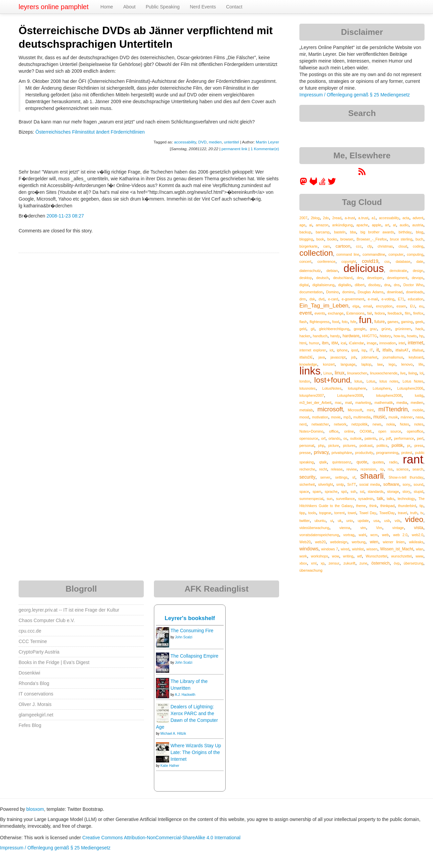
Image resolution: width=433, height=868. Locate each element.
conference (326, 261)
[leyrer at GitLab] (314, 184)
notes (419, 424)
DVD (202, 142)
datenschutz (310, 270)
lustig (419, 395)
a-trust (350, 218)
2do (326, 218)
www (419, 556)
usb (387, 521)
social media (370, 484)
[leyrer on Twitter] (332, 184)
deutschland (343, 278)
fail (369, 313)
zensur (334, 563)
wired (345, 549)
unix (350, 521)
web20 (320, 542)
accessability (185, 142)
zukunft (349, 563)
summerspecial (311, 499)
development (397, 278)
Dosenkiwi (29, 673)
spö (344, 492)
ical (343, 343)
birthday (405, 232)
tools (312, 513)
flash (303, 322)
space (304, 492)
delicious (363, 268)
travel (402, 513)
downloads (415, 292)
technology (406, 499)
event (305, 313)
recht (323, 469)
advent (418, 218)
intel (402, 343)
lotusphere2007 (312, 395)
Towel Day (368, 513)
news (377, 424)
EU (413, 306)
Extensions (355, 313)
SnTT (352, 484)
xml (314, 563)
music (380, 417)
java (322, 357)
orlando (334, 438)
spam (317, 492)
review (351, 469)
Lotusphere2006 (410, 388)
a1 (374, 218)
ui (332, 521)
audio (404, 225)
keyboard (416, 357)
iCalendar (356, 343)
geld (303, 329)
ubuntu (320, 521)
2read (337, 218)
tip (421, 506)
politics (382, 446)
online (349, 431)
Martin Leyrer (267, 142)
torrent (339, 513)
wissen (372, 549)
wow (335, 556)
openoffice (415, 431)
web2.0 (417, 535)
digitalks (344, 285)
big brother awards (377, 232)
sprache (331, 492)
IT (371, 350)
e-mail (373, 299)
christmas (385, 246)
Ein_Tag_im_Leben (324, 306)
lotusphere (357, 388)
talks (390, 499)
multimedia (362, 417)
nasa (419, 417)
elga (356, 306)
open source (390, 431)
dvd (322, 299)
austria (418, 225)
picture (334, 446)
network (340, 424)
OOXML (366, 431)
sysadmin (366, 499)
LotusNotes (332, 388)
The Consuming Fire (192, 631)
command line (348, 254)
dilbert (360, 285)
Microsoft (355, 410)
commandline (374, 254)
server (325, 477)
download (395, 292)
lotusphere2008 (389, 395)
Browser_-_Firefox (372, 239)
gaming (407, 322)
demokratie (398, 271)
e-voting (388, 299)
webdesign (339, 542)
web (385, 535)
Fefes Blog (30, 725)
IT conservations (36, 694)
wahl (362, 535)
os (345, 438)
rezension (368, 469)
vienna (345, 528)
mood (304, 417)
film (408, 313)
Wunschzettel (377, 556)
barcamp (323, 232)
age (302, 225)
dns (397, 285)
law (380, 364)
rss (390, 469)
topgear (325, 513)
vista (419, 528)
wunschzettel (401, 556)
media (402, 402)
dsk (312, 299)
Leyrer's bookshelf (190, 618)
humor (314, 343)
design (418, 271)
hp (421, 336)
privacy (321, 452)
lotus (358, 381)
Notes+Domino (311, 431)
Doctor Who (414, 285)
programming (387, 453)
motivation (320, 417)
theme (361, 506)
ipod (355, 350)
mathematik (384, 403)
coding (418, 246)
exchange (336, 313)
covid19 (370, 261)
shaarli (372, 476)
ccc (359, 246)
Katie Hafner (170, 766)
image (372, 343)
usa (377, 521)
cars (326, 246)
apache (362, 225)
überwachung (311, 570)
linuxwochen (357, 373)
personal (307, 446)
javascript (338, 357)
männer (407, 417)
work (303, 556)
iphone (342, 350)
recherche (307, 469)
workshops (320, 556)
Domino (332, 292)
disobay (374, 285)
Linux (328, 373)
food (336, 322)
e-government (353, 299)
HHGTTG (369, 336)
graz (373, 329)
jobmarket (369, 357)
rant (413, 459)
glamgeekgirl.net (36, 715)
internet (415, 343)
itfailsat (418, 350)
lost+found (332, 380)
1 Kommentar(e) (265, 149)
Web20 (305, 542)
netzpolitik (360, 424)
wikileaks (416, 542)
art (387, 225)
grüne (386, 329)
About (129, 7)
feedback (395, 313)
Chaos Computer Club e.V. (47, 620)
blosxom (35, 809)
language (348, 364)
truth (414, 513)
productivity (364, 453)
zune (363, 563)
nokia (391, 424)
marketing (363, 403)
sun (330, 499)
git (313, 329)
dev (360, 278)
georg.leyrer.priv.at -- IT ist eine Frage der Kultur (69, 610)
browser (347, 239)
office (334, 431)
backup (305, 232)
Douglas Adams (370, 292)
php (321, 446)
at (395, 225)
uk (339, 521)
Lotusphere (382, 388)
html (303, 343)
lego (392, 364)
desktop (306, 278)
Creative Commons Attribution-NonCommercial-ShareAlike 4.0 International (161, 838)
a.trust (363, 218)
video (414, 519)
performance (404, 438)
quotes (378, 462)
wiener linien (393, 542)
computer (396, 254)
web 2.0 (400, 535)
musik (393, 417)
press (419, 446)
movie (336, 417)
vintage (398, 528)
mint (370, 410)
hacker (305, 336)
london (305, 381)
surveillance (345, 499)
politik (397, 445)
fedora (380, 313)
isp (364, 350)
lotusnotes (307, 388)
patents (370, 438)
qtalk (323, 462)
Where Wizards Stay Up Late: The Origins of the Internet (196, 752)
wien (374, 542)
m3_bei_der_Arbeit (315, 403)
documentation (311, 292)
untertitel (232, 142)
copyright (349, 261)
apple (377, 225)
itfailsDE (306, 357)
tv (422, 513)
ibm (325, 343)
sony (406, 484)
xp (323, 563)
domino (348, 292)
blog (419, 232)
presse (305, 453)
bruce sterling (401, 239)
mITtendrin (393, 409)
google (360, 329)
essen (401, 306)
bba (353, 232)
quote (362, 462)
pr (409, 446)
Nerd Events (203, 7)
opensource (309, 438)
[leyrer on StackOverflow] (322, 184)
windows (309, 549)
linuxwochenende (384, 373)
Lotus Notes (413, 381)
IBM (335, 343)
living (413, 373)
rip (382, 469)
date (420, 261)
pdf (389, 438)
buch (419, 239)
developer (375, 278)
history (385, 336)
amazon (322, 225)
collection (316, 253)
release (337, 469)
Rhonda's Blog (34, 683)
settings (341, 477)
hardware (351, 336)
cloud (403, 246)
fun (365, 320)
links (310, 371)
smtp (340, 484)
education (416, 299)
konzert (329, 364)
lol (422, 373)
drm (303, 299)
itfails (387, 350)
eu (421, 306)
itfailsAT (402, 350)
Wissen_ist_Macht (397, 549)
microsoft (330, 409)
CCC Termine (33, 641)
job (354, 357)
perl (420, 438)
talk (380, 499)
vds (398, 521)
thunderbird (407, 506)
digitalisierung (323, 285)
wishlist (358, 549)
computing (415, 254)
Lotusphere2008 (350, 395)
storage (393, 492)
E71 (401, 299)
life (421, 364)
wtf (360, 556)
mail (348, 403)
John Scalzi (184, 637)
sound (419, 484)
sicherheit (307, 484)
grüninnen (403, 329)
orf (323, 438)
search (418, 469)
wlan (419, 549)
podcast (366, 446)
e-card (333, 299)
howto (412, 336)
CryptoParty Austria (39, 652)
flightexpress (320, 322)
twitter (305, 521)
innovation (387, 343)
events (320, 313)
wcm (374, 535)
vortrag (349, 535)
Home (107, 7)
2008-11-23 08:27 (65, 216)
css (387, 261)
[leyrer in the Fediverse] (304, 184)
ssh (353, 492)
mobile (418, 410)
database (403, 261)
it (378, 350)
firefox (418, 313)
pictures (349, 446)
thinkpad (387, 506)
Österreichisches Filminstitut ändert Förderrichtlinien (90, 132)
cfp (369, 246)
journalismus (393, 357)
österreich (381, 563)
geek (419, 322)
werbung (359, 542)
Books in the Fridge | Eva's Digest (54, 662)
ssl (362, 492)
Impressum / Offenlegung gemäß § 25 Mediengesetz (355, 95)
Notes (404, 424)
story (406, 492)
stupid (418, 492)
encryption (384, 306)
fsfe (353, 322)
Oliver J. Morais (35, 704)
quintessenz (342, 462)
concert (305, 261)
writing (348, 556)
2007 (303, 218)
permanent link (234, 149)
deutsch (323, 278)
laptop (366, 364)
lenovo (407, 364)
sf (354, 477)
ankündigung (342, 225)
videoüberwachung (314, 528)
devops (417, 278)
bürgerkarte (309, 246)
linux (339, 373)
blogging (306, 239)
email (368, 306)
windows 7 (329, 549)
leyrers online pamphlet (54, 7)
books (332, 239)
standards (376, 492)
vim (363, 528)
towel (352, 513)
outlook (356, 438)
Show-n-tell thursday (406, 477)
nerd (303, 424)
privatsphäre (342, 453)
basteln (340, 232)
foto (345, 322)
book (320, 239)
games (393, 322)
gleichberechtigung (334, 329)
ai (311, 225)
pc (381, 438)
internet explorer (313, 350)
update (363, 521)
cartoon (343, 246)
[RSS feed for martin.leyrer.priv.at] (362, 174)
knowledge (308, 364)
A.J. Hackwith (185, 695)
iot (331, 350)
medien (215, 142)
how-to (399, 336)
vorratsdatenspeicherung (319, 535)
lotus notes (389, 381)
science (403, 469)
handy (335, 336)
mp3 (347, 417)
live (403, 373)
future (379, 322)
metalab (306, 410)
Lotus (371, 381)
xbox (303, 563)
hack (419, 329)
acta (406, 218)
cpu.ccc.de (30, 631)
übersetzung (413, 563)
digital (304, 285)
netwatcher (320, 424)
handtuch (320, 336)
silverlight (325, 484)
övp (397, 563)
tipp (302, 513)
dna (387, 285)
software (391, 484)
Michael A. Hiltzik (173, 734)
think (373, 506)
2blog (315, 218)
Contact (234, 7)
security (307, 477)
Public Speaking (163, 7)
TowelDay (387, 513)
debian (332, 271)
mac (338, 403)
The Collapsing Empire (195, 656)
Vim (379, 528)
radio (393, 462)
